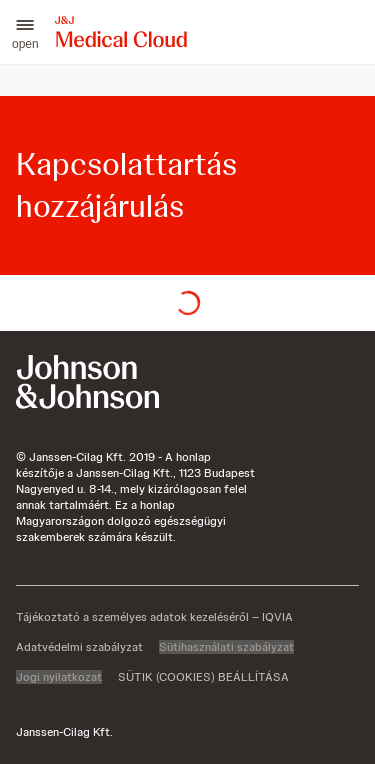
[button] (25, 32)
